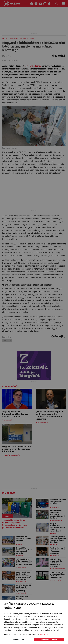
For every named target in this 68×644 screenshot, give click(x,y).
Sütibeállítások (18, 639)
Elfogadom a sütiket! (49, 639)
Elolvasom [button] (44, 635)
